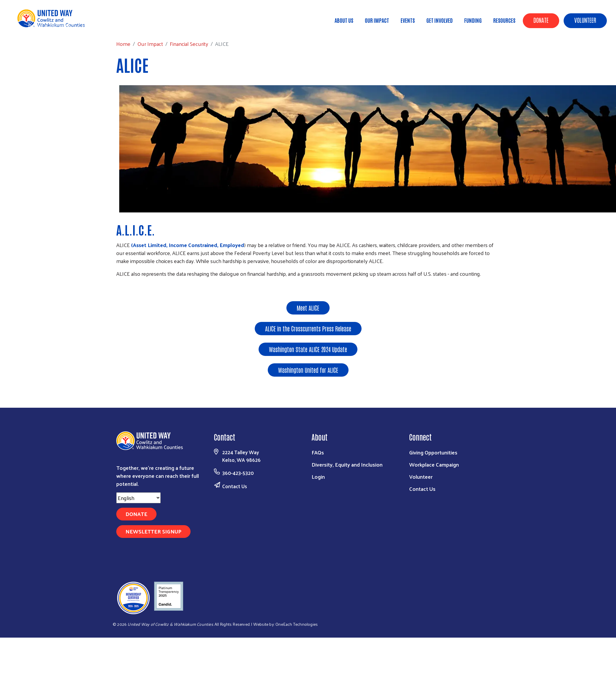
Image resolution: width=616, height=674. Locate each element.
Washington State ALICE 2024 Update (308, 349)
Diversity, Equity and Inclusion (347, 464)
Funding (473, 20)
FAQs (318, 452)
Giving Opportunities (433, 452)
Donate (541, 20)
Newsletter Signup (153, 531)
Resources (504, 20)
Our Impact (377, 20)
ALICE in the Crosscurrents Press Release (308, 328)
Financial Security (101, 25)
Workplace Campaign (434, 464)
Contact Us (235, 486)
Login (318, 477)
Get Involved (440, 20)
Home (35, 25)
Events (408, 20)
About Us (344, 20)
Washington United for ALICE (308, 370)
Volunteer (585, 20)
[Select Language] (138, 498)
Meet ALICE (308, 308)
